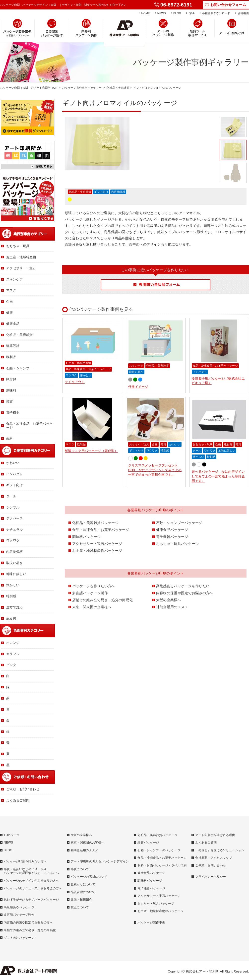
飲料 (10, 439)
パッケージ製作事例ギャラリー (82, 88)
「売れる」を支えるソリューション (220, 850)
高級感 (11, 619)
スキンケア (136, 366)
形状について (80, 869)
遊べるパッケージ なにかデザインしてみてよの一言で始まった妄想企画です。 (218, 476)
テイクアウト (75, 382)
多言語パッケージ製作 (90, 593)
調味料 (11, 390)
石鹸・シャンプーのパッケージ (159, 850)
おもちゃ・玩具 (139, 444)
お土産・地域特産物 (78, 363)
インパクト (200, 372)
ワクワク (71, 375)
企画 (155, 444)
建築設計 (13, 346)
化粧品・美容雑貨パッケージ (95, 523)
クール (197, 451)
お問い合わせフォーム (228, 5)
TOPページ (11, 835)
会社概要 (243, 13)
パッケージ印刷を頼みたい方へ (25, 861)
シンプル (13, 507)
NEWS (162, 13)
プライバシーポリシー (211, 877)
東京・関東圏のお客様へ (88, 843)
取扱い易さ (136, 372)
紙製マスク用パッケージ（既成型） (91, 451)
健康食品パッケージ (172, 530)
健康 (10, 313)
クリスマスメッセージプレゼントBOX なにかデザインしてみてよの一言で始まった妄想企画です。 (155, 470)
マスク (70, 444)
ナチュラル (15, 530)
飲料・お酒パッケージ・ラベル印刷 (162, 865)
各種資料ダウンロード (216, 13)
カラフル (13, 654)
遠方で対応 (15, 607)
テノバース (15, 518)
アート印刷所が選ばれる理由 (215, 835)
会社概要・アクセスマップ (214, 858)
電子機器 (13, 413)
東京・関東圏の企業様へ (92, 607)
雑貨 (163, 444)
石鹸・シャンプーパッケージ (179, 523)
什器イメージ (138, 387)
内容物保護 (118, 192)
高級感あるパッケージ (19, 907)
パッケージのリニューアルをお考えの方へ (33, 888)
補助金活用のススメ (172, 607)
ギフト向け (101, 192)
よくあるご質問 (18, 800)
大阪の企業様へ (169, 600)
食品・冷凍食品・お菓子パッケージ (88, 369)
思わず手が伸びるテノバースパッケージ (31, 900)
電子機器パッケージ (172, 537)
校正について (80, 907)
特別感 (165, 451)
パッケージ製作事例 (151, 922)
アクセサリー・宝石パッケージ (97, 544)
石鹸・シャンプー (19, 368)
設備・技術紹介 (81, 900)
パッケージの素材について (89, 877)
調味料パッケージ (86, 537)
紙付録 (228, 444)
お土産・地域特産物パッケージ (97, 551)
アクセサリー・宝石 (21, 268)
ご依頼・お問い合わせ (23, 789)
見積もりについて (83, 884)
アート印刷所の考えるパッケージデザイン (100, 861)
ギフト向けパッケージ (19, 938)
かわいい (175, 444)
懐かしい (86, 375)
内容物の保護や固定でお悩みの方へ (185, 593)
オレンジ (13, 643)
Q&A (192, 13)
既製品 (81, 444)
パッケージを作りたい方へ (94, 586)
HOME (145, 13)
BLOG (177, 13)
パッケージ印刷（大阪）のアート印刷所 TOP (29, 88)
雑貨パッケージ (148, 843)
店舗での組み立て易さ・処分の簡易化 (102, 600)
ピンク (11, 665)
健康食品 (13, 324)
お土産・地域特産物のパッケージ (160, 911)
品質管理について (83, 892)
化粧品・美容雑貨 (118, 88)
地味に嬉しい (227, 451)
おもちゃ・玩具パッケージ (178, 544)
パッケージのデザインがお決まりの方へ (31, 881)
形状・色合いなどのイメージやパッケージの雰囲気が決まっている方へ (31, 871)
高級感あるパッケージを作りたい (183, 586)
